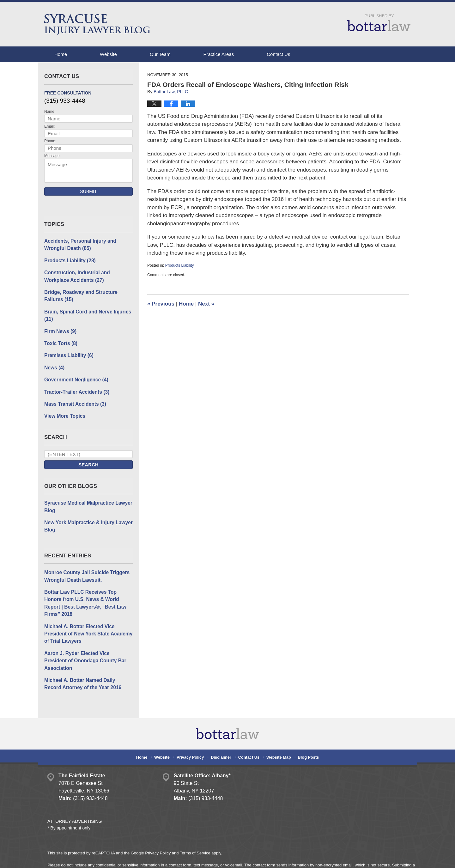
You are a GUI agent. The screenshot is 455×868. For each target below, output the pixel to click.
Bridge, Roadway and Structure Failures (79, 294)
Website (108, 54)
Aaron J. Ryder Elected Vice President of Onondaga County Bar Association (87, 641)
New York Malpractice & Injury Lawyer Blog (87, 520)
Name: (50, 112)
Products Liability (180, 265)
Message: (52, 156)
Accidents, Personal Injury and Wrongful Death (79, 244)
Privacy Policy (193, 732)
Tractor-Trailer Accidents (76, 388)
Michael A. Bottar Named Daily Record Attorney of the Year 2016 (87, 660)
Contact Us (278, 54)
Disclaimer (222, 732)
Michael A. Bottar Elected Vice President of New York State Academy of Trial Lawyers (87, 618)
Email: (49, 126)
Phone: (50, 141)
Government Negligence (75, 376)
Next (206, 304)
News (54, 364)
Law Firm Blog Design (377, 858)
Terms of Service (195, 829)
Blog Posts (306, 732)
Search (88, 460)
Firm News (60, 328)
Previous (161, 304)
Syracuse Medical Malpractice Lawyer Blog (87, 501)
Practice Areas (219, 54)
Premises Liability (68, 352)
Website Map (277, 732)
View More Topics (64, 411)
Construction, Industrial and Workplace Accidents (88, 275)
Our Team (160, 54)
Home (61, 54)
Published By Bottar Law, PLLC (379, 23)
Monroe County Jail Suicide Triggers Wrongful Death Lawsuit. (85, 570)
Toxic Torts (60, 340)
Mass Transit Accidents (74, 400)
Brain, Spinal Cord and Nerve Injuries (86, 313)
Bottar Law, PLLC (111, 858)
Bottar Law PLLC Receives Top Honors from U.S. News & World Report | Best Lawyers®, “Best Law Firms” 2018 (88, 592)
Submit (88, 191)
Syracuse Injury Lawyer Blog (97, 25)
